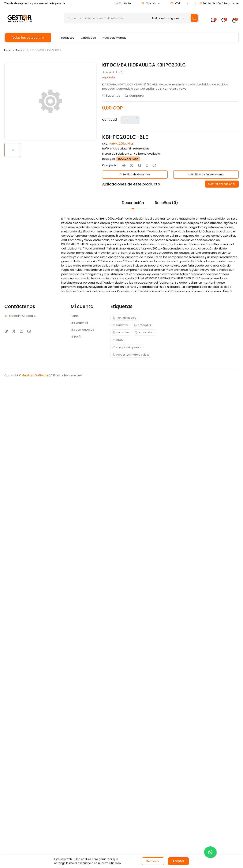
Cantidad (109, 120)
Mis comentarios (82, 330)
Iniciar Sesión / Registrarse (219, 3)
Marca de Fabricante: (117, 154)
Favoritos (111, 96)
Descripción (133, 203)
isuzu (118, 340)
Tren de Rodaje (124, 318)
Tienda (21, 50)
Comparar (135, 96)
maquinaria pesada (127, 347)
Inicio (8, 50)
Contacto (123, 3)
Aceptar (178, 861)
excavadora (145, 332)
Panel (75, 316)
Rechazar (153, 861)
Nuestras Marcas (114, 38)
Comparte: (110, 165)
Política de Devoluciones (206, 174)
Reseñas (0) (166, 203)
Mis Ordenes (79, 323)
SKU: (105, 143)
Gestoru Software (35, 375)
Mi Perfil (76, 337)
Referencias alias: (114, 148)
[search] (194, 18)
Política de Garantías (135, 174)
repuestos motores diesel (131, 355)
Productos (67, 38)
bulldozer (120, 325)
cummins (121, 332)
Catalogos (88, 38)
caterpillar (143, 325)
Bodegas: (109, 159)
